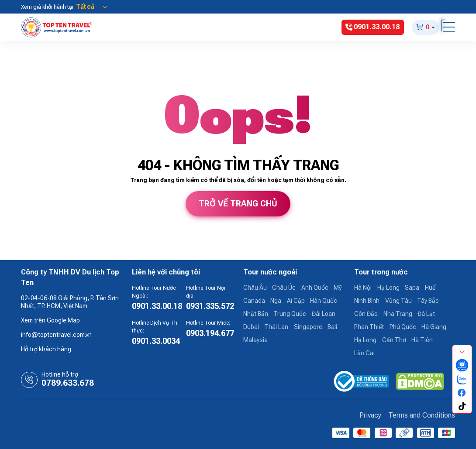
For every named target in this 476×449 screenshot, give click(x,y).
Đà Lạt (426, 314)
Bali (332, 327)
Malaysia (255, 340)
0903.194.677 (210, 333)
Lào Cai (364, 353)
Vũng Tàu (398, 301)
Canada (254, 301)
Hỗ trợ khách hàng (46, 349)
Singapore (308, 327)
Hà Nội (363, 288)
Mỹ (338, 288)
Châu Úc (284, 288)
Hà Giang (434, 327)
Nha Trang (398, 314)
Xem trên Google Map (50, 320)
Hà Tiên (422, 340)
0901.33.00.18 (157, 306)
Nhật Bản (256, 314)
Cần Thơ (394, 340)
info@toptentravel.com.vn (56, 335)
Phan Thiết (369, 327)
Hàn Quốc (324, 301)
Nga (276, 301)
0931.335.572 (210, 306)
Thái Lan (276, 327)
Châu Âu (255, 288)
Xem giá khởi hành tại (47, 7)
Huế (430, 288)
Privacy (370, 415)
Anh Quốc (315, 288)
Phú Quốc (403, 327)
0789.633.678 (68, 383)
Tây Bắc (428, 301)
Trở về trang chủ (238, 204)
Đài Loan (324, 314)
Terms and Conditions (422, 415)
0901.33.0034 (156, 341)
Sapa (412, 288)
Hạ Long (388, 288)
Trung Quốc (290, 314)
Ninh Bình (367, 301)
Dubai (251, 327)
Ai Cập (296, 301)
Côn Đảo (366, 314)
